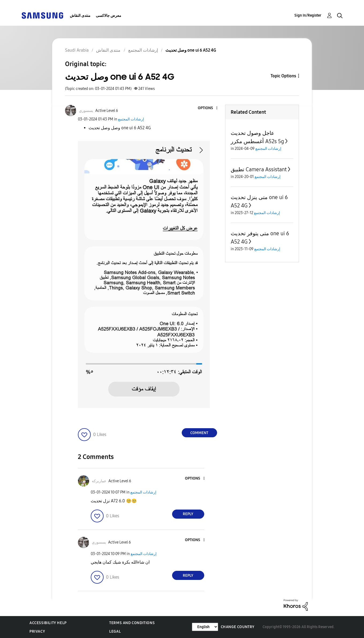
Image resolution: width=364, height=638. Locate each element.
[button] (208, 108)
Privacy (37, 631)
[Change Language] (205, 627)
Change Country (238, 627)
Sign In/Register (308, 15)
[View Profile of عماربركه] (99, 481)
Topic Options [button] (283, 76)
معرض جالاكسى (109, 16)
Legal (115, 631)
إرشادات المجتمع (131, 119)
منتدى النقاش (80, 16)
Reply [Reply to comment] (188, 514)
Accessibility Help (48, 623)
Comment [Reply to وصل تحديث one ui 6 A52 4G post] (199, 433)
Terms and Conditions (132, 623)
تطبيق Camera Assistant (259, 169)
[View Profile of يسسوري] (86, 111)
